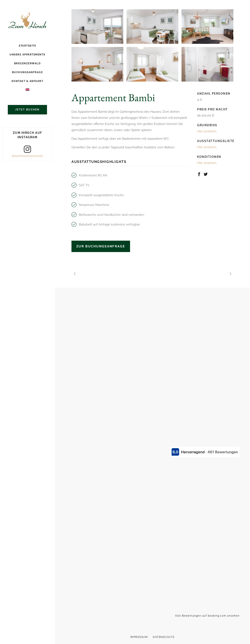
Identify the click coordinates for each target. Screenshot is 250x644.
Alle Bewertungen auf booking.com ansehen (207, 616)
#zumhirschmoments (27, 156)
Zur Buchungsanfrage (101, 246)
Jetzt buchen (27, 110)
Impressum (139, 637)
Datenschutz (164, 637)
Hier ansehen (207, 131)
